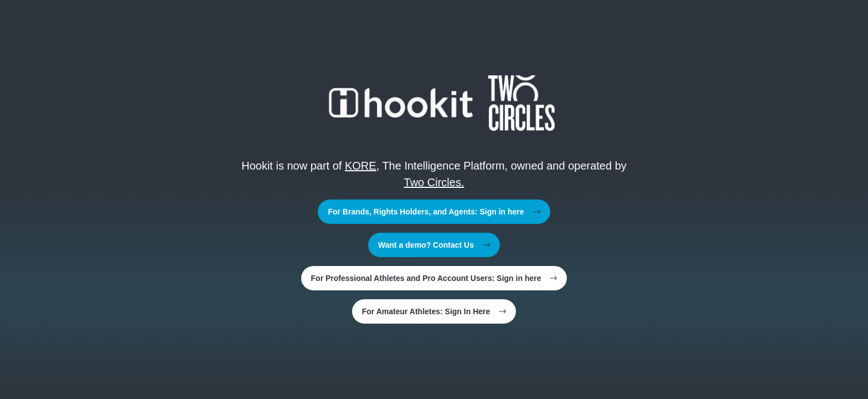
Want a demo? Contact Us (434, 245)
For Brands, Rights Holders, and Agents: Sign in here (434, 212)
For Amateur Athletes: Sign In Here (434, 311)
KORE (361, 166)
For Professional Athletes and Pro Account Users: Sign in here (434, 278)
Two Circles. (434, 182)
